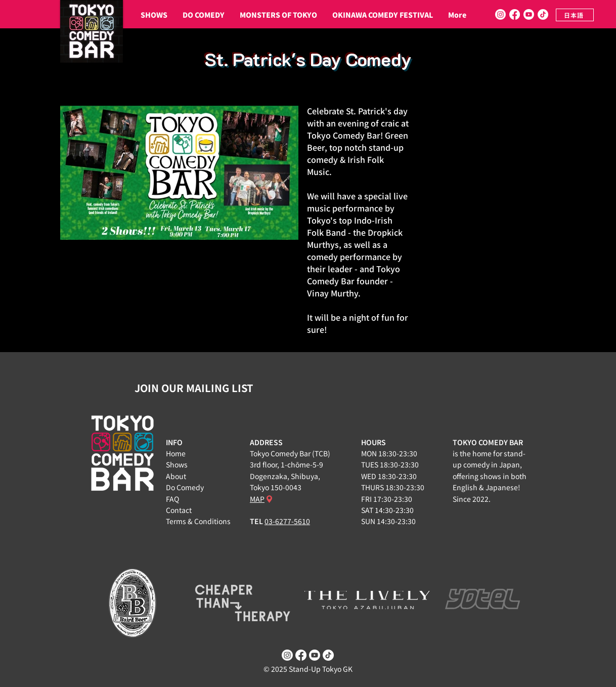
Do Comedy (185, 487)
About (176, 476)
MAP (257, 499)
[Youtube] (529, 14)
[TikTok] (543, 14)
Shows (177, 464)
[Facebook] (515, 14)
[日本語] (575, 15)
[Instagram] (500, 14)
